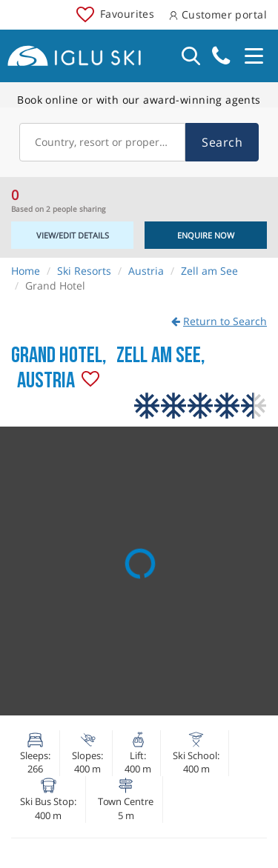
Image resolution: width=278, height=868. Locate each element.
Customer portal (218, 14)
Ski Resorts (84, 271)
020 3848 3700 (221, 56)
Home (26, 271)
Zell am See (209, 271)
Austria (146, 271)
